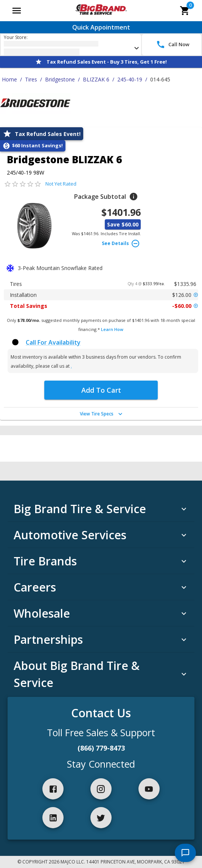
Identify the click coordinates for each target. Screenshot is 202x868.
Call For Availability (53, 342)
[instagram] (101, 789)
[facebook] (53, 789)
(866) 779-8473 (101, 748)
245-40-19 (130, 79)
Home (9, 79)
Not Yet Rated (61, 184)
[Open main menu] (17, 11)
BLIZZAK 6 (96, 79)
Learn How (112, 329)
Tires (31, 79)
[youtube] (149, 789)
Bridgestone (60, 79)
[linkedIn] (53, 818)
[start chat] (185, 853)
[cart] (185, 11)
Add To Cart (101, 390)
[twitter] (101, 818)
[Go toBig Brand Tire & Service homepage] (101, 11)
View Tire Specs (102, 414)
